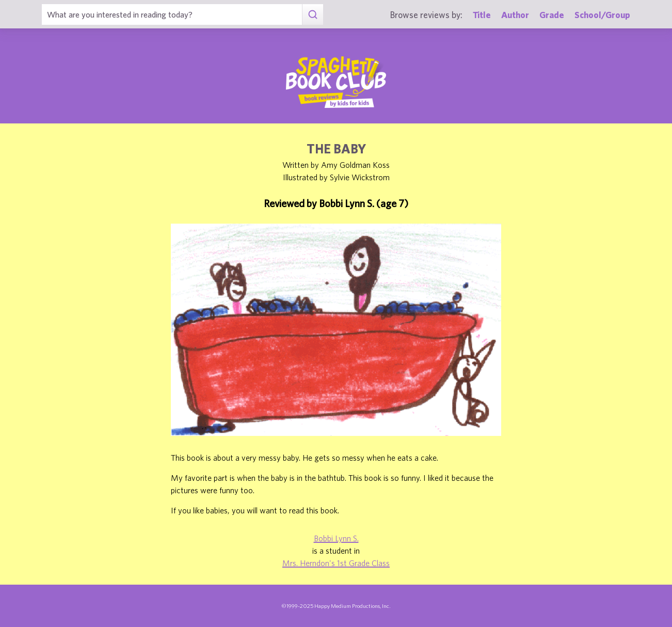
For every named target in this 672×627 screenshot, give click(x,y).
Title (482, 15)
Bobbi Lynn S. (336, 538)
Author (515, 15)
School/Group (602, 15)
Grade (552, 15)
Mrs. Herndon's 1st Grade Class (336, 563)
